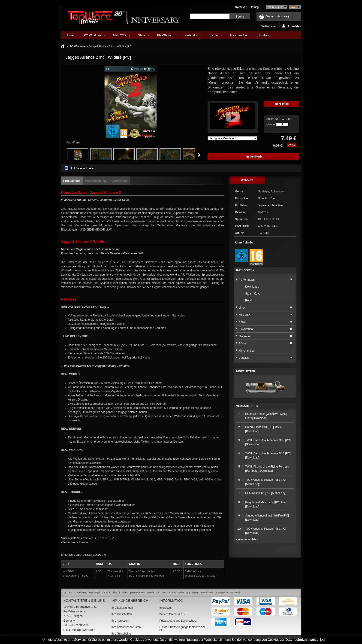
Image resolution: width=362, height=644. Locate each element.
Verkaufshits (247, 406)
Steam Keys (253, 294)
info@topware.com (84, 630)
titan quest (161, 593)
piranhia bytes (138, 593)
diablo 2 (116, 593)
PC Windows (92, 36)
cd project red (222, 593)
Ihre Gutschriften (122, 614)
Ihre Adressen (120, 621)
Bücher (213, 36)
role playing (80, 593)
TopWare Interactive (270, 205)
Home (70, 35)
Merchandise (239, 35)
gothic (181, 593)
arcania (172, 593)
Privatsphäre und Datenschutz (178, 621)
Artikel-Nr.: (273, 119)
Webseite (247, 180)
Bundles (263, 36)
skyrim (195, 593)
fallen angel (94, 593)
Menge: (271, 125)
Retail (249, 301)
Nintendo (190, 36)
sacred (150, 593)
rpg (188, 593)
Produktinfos (72, 181)
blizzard (68, 593)
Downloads (252, 287)
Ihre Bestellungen (122, 608)
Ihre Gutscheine (121, 634)
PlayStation (165, 36)
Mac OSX (120, 36)
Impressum (166, 608)
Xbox (142, 36)
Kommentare (119, 181)
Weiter (199, 155)
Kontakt (240, 7)
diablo (125, 593)
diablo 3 (106, 593)
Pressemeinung (95, 181)
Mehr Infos (282, 104)
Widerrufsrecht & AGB (173, 614)
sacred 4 (235, 593)
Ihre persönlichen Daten (126, 627)
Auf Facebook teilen (83, 168)
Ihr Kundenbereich (130, 600)
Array (232, 138)
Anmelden (292, 26)
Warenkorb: (278, 16)
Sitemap (254, 7)
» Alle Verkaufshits (247, 539)
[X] (323, 639)
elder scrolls (207, 593)
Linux (242, 308)
